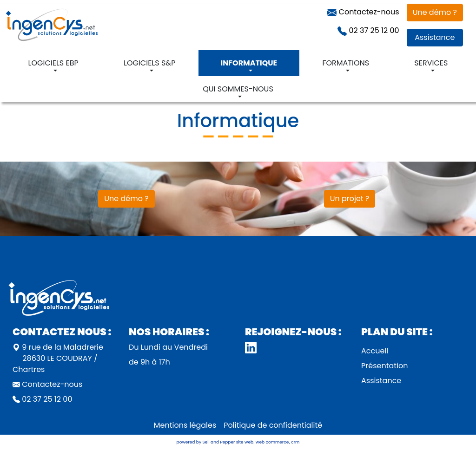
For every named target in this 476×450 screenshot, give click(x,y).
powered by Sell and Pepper (206, 442)
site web (245, 442)
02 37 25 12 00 (368, 30)
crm (295, 442)
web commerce (272, 442)
